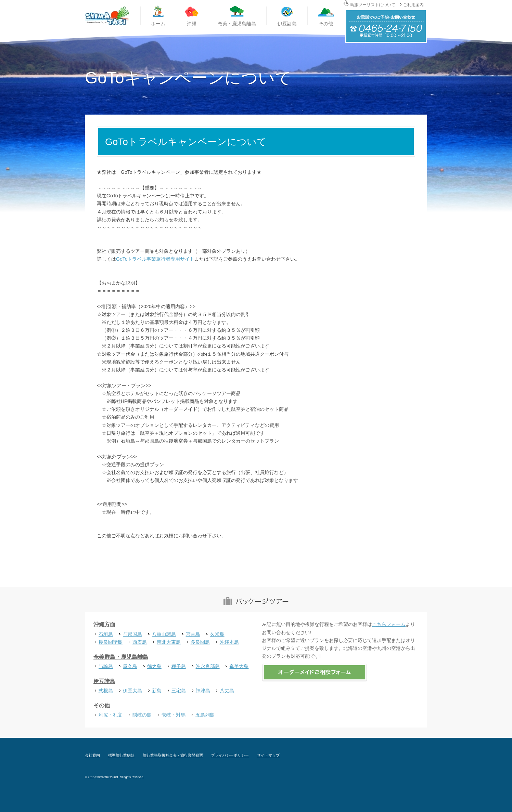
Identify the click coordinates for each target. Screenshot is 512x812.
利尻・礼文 (111, 715)
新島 (157, 691)
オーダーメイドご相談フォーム (315, 673)
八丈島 (227, 691)
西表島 (140, 642)
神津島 (203, 691)
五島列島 (205, 715)
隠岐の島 (142, 715)
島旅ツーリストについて (373, 5)
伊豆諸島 (104, 681)
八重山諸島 (164, 634)
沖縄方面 (104, 624)
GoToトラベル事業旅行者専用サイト (155, 259)
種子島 (179, 666)
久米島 (217, 634)
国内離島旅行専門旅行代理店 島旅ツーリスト (107, 16)
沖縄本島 (229, 642)
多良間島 (200, 642)
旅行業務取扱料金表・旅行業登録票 (173, 755)
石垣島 (106, 634)
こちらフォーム (389, 624)
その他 (102, 705)
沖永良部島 (208, 666)
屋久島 (130, 666)
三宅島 (179, 691)
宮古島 (193, 634)
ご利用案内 (413, 5)
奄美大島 (239, 666)
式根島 (106, 691)
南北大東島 (169, 642)
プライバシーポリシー (230, 755)
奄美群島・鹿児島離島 (121, 657)
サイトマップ (268, 755)
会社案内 (92, 755)
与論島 (106, 666)
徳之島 (154, 666)
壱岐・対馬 (174, 715)
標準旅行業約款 (121, 755)
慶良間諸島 (111, 642)
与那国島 (132, 634)
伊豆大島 (132, 691)
